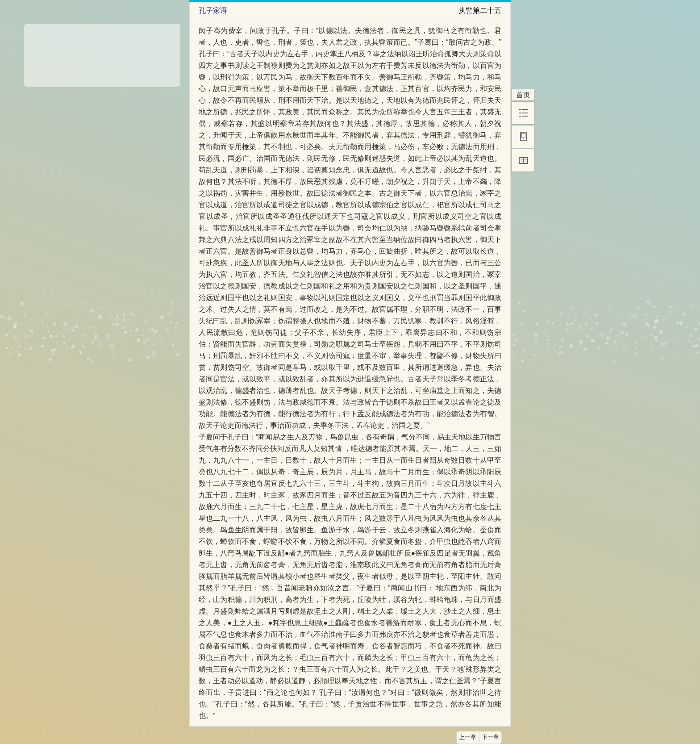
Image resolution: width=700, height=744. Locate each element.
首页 (523, 95)
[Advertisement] (102, 52)
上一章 (468, 737)
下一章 (490, 737)
